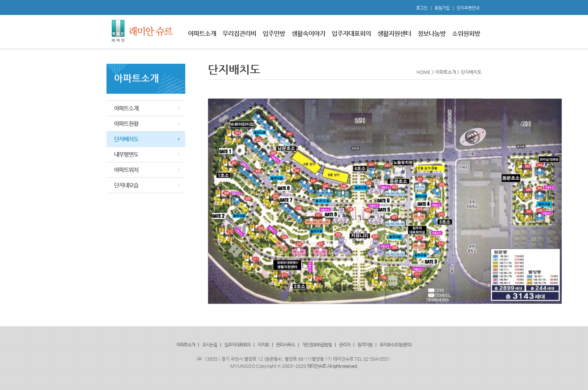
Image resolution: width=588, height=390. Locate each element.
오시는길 (210, 345)
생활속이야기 (308, 33)
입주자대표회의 (351, 33)
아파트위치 (126, 170)
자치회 (263, 345)
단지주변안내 (468, 8)
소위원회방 (466, 33)
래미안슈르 (316, 366)
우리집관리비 (239, 33)
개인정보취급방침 (317, 345)
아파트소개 (202, 33)
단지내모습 (126, 185)
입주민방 (274, 33)
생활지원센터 (394, 33)
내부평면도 (126, 154)
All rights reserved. (342, 366)
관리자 (345, 345)
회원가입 (442, 8)
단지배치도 (126, 139)
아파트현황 (126, 124)
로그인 (422, 8)
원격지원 (365, 345)
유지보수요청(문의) (396, 345)
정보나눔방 (431, 33)
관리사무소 (285, 345)
